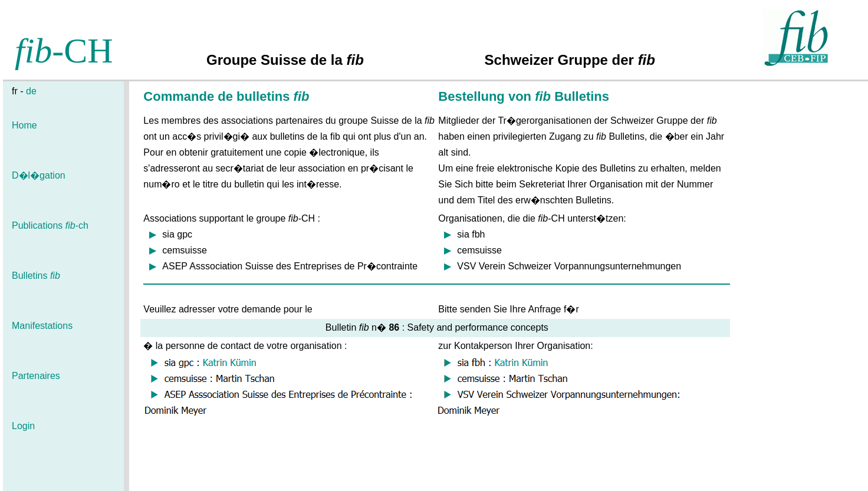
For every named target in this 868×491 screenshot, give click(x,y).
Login (23, 426)
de (31, 91)
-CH (64, 51)
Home (24, 125)
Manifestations (42, 326)
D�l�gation (39, 175)
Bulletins (36, 276)
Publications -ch (50, 225)
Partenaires (36, 376)
